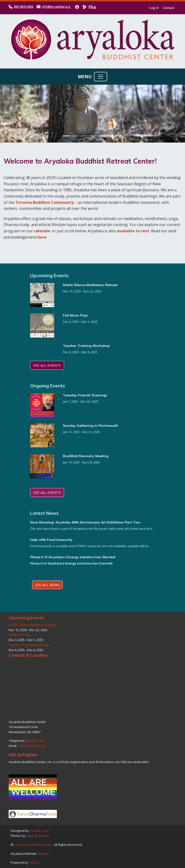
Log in (154, 8)
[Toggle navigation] (101, 77)
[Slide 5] (101, 136)
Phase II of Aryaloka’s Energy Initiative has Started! (73, 557)
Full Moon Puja (75, 315)
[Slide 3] (84, 136)
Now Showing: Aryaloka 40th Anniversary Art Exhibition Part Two (85, 522)
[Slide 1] (66, 136)
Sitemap (43, 854)
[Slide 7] (119, 136)
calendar (42, 231)
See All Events (47, 365)
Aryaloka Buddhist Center (33, 845)
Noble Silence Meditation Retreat (90, 285)
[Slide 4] (92, 136)
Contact (168, 8)
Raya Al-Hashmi (37, 836)
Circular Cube (39, 831)
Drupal (34, 862)
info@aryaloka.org (56, 7)
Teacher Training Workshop (86, 346)
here (42, 237)
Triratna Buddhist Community (45, 202)
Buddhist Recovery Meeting (86, 456)
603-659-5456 (23, 7)
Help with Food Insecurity (51, 540)
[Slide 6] (110, 136)
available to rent (133, 231)
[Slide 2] (75, 136)
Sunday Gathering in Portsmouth (90, 426)
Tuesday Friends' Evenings (85, 395)
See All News (47, 585)
